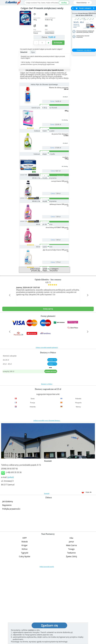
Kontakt (47, 568)
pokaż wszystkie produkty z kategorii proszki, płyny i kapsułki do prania (44, 344)
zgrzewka (38, 212)
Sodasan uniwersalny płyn (45, 149)
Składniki (24, 52)
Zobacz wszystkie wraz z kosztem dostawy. (47, 495)
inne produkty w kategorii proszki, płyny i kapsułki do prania (45, 70)
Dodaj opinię (48, 383)
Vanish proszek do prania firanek (45, 117)
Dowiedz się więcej (84, 50)
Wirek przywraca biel (45, 312)
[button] (9, 374)
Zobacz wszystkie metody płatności (47, 422)
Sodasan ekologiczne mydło (45, 182)
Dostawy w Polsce (47, 458)
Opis (33, 52)
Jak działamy (8, 576)
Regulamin (7, 579)
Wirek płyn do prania (45, 280)
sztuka (28, 212)
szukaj (64, 3)
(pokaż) (11, 551)
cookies (31, 630)
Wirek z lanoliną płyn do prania (45, 215)
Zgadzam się (49, 625)
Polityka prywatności (11, 583)
